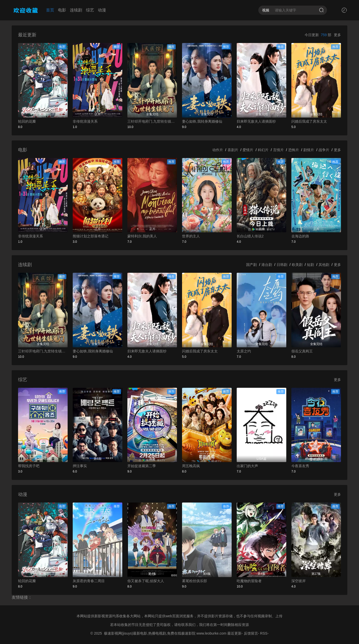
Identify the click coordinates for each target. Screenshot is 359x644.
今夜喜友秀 (300, 466)
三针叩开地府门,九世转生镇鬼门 (152, 121)
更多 (337, 35)
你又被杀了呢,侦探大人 (146, 581)
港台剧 (267, 265)
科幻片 (263, 150)
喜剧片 (233, 150)
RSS (264, 633)
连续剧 (76, 10)
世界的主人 (191, 236)
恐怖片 (294, 150)
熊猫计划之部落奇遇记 (91, 236)
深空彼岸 (298, 581)
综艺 (90, 10)
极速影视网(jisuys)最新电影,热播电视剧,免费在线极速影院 (150, 633)
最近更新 (234, 633)
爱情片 (248, 150)
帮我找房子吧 (29, 466)
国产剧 (251, 265)
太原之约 (244, 351)
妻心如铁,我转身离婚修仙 (202, 121)
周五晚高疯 (191, 466)
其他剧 (324, 265)
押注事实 (80, 466)
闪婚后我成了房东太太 (309, 121)
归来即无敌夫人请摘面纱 (256, 121)
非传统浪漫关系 (85, 121)
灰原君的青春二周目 (89, 581)
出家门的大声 (247, 466)
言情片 (278, 150)
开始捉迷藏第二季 (142, 466)
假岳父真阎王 (302, 351)
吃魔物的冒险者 (249, 581)
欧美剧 (297, 265)
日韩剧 (282, 265)
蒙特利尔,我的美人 (142, 236)
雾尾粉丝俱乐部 (195, 581)
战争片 (324, 150)
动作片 (218, 150)
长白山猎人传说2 (250, 236)
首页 (50, 10)
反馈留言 (251, 633)
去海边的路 (300, 236)
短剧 (310, 265)
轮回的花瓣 (27, 121)
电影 (62, 10)
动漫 (102, 10)
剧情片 (309, 150)
